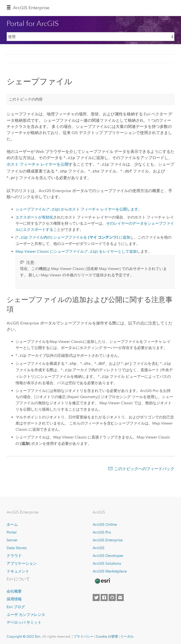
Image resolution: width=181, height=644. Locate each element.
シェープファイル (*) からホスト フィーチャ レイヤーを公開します (77, 208)
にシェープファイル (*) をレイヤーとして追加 (76, 250)
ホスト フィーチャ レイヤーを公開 (38, 164)
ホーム (12, 523)
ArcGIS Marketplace (110, 569)
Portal (12, 530)
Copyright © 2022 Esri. (24, 635)
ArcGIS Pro (102, 530)
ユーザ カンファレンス (26, 613)
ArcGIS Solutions (107, 562)
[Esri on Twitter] (96, 596)
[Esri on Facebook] (104, 596)
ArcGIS (99, 546)
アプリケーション (22, 562)
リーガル (127, 635)
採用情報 (14, 597)
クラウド (14, 554)
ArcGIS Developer (108, 554)
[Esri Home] (102, 579)
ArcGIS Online (105, 523)
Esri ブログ (16, 605)
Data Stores (17, 546)
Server (12, 538)
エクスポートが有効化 (34, 215)
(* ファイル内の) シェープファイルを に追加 (73, 236)
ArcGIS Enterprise (31, 8)
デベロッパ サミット (24, 621)
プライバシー (83, 635)
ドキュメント (18, 569)
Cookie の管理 (107, 635)
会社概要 (14, 589)
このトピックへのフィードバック (144, 467)
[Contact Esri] (120, 596)
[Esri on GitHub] (112, 596)
